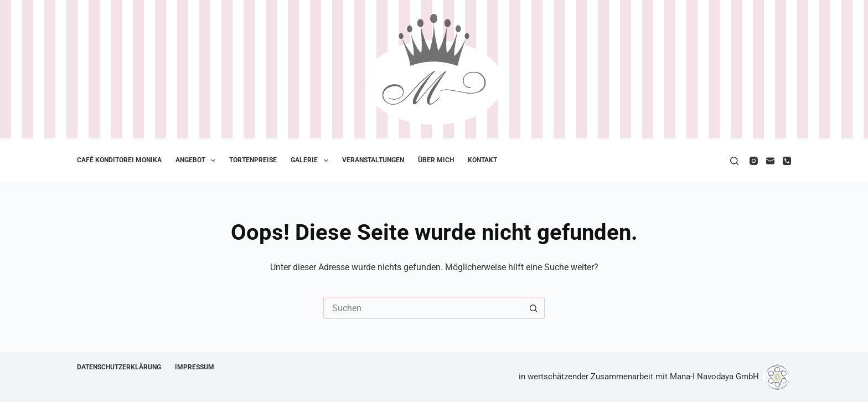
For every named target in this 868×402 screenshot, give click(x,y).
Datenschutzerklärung (119, 367)
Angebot (198, 161)
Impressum (195, 367)
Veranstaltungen (373, 160)
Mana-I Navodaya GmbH (714, 377)
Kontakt (482, 160)
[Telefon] (787, 161)
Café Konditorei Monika (119, 160)
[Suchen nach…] (423, 308)
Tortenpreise (253, 160)
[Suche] (734, 161)
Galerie (311, 161)
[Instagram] (754, 161)
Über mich (436, 160)
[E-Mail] (770, 161)
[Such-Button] (534, 308)
